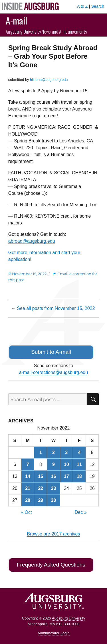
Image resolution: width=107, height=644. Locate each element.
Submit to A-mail (51, 352)
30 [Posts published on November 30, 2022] (54, 500)
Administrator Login (54, 633)
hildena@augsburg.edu (49, 80)
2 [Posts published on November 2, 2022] (53, 452)
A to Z (82, 6)
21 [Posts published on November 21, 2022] (28, 488)
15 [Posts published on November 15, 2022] (41, 476)
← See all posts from (53, 308)
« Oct (26, 512)
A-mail (16, 20)
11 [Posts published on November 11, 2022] (79, 464)
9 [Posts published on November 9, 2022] (53, 464)
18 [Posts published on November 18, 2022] (79, 476)
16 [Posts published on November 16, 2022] (54, 476)
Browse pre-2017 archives (54, 534)
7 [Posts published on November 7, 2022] (28, 464)
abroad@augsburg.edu (32, 241)
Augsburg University (68, 618)
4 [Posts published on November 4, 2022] (79, 452)
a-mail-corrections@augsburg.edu (53, 372)
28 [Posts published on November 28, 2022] (28, 500)
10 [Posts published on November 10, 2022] (66, 464)
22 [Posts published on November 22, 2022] (41, 488)
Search (98, 6)
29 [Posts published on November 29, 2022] (41, 500)
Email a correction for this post (53, 277)
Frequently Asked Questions (51, 565)
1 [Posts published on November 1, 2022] (41, 452)
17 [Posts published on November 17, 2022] (66, 476)
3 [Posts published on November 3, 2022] (66, 452)
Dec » (81, 512)
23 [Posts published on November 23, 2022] (54, 488)
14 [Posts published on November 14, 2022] (28, 476)
